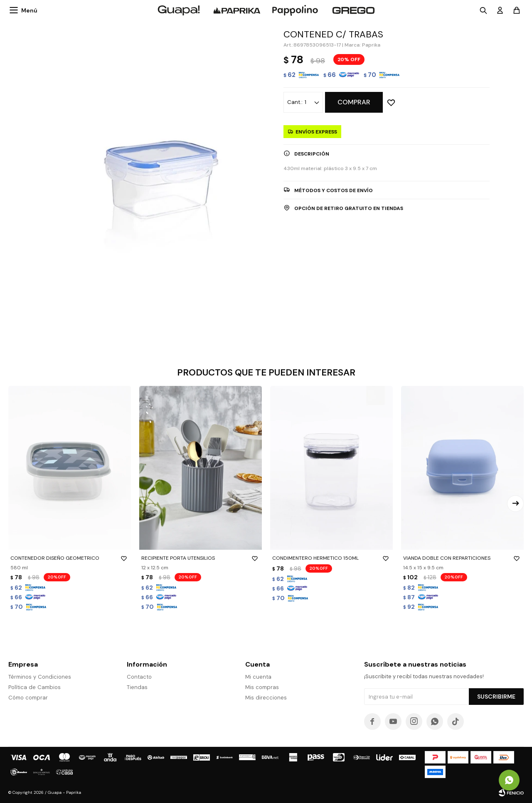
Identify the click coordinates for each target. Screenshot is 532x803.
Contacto (139, 677)
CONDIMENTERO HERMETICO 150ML (331, 558)
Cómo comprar (28, 698)
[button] (515, 504)
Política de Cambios (34, 687)
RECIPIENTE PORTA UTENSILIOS (201, 558)
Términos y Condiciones (40, 677)
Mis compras (262, 687)
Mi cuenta (258, 677)
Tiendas (137, 687)
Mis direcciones (266, 698)
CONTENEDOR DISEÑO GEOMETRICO (70, 558)
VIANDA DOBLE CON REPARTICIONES (462, 558)
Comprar (354, 102)
